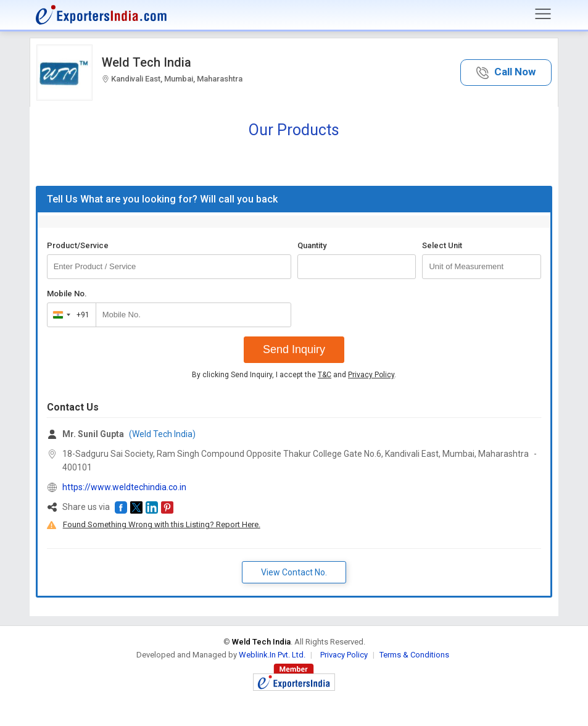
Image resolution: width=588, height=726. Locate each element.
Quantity (312, 245)
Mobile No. (67, 294)
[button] (506, 73)
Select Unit (442, 245)
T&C (325, 375)
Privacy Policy (371, 375)
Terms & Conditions (414, 655)
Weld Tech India (147, 62)
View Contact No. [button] (294, 572)
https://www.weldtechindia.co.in (124, 487)
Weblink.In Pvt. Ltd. (272, 655)
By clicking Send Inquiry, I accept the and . (294, 375)
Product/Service (78, 245)
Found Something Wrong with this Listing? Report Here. (162, 524)
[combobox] (69, 315)
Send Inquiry (294, 349)
